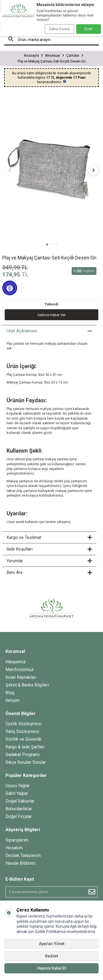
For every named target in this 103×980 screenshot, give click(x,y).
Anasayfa (31, 55)
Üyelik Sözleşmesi (23, 724)
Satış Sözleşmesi (22, 731)
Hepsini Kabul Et (51, 968)
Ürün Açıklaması (49, 331)
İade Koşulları (49, 549)
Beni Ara (49, 572)
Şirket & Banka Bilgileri (27, 685)
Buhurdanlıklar (19, 809)
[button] (47, 244)
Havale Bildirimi (20, 863)
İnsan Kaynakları (21, 677)
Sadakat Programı (23, 755)
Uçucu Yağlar (18, 786)
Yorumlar (49, 561)
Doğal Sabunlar (20, 801)
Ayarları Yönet (52, 944)
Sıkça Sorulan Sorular (26, 762)
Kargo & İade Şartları (25, 747)
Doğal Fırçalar (19, 816)
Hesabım (14, 848)
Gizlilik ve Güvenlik (23, 739)
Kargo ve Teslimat (49, 537)
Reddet (51, 956)
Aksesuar (53, 55)
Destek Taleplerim (23, 856)
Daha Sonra (59, 29)
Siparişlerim (17, 840)
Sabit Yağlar (17, 793)
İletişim (12, 700)
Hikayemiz (16, 662)
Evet (88, 29)
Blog (10, 693)
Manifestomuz (20, 670)
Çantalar (73, 55)
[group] (51, 167)
